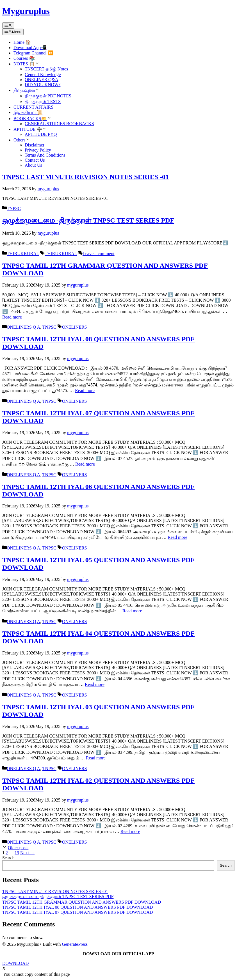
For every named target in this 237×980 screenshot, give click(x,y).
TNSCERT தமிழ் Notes (46, 69)
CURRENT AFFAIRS (33, 107)
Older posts (18, 848)
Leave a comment (99, 254)
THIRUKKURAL (23, 254)
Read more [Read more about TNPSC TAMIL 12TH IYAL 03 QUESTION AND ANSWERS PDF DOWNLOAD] (96, 758)
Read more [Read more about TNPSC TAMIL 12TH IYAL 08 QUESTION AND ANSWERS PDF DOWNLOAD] (85, 391)
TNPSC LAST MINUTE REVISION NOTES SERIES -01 (86, 177)
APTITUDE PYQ (41, 134)
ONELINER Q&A (42, 80)
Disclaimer (35, 145)
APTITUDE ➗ (30, 129)
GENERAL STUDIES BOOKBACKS (59, 124)
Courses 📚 (24, 58)
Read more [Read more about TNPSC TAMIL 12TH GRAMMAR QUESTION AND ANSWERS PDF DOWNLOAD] (12, 317)
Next (27, 853)
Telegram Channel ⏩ (33, 53)
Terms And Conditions (45, 155)
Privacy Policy (38, 150)
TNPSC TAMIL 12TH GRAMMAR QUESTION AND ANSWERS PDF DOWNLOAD (82, 902)
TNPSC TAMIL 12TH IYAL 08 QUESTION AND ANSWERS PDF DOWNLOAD (78, 907)
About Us (33, 165)
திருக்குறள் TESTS (43, 101)
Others (22, 140)
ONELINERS (75, 327)
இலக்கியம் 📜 (28, 112)
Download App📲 (30, 48)
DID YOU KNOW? (43, 85)
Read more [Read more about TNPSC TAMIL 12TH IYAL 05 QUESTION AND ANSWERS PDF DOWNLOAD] (132, 611)
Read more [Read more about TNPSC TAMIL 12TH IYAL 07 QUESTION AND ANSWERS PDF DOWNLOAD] (85, 464)
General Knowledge (43, 75)
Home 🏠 (22, 42)
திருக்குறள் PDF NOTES (48, 96)
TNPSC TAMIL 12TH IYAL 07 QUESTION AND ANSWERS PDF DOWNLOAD (78, 912)
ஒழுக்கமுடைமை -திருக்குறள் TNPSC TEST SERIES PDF (88, 220)
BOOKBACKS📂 (32, 119)
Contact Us (35, 160)
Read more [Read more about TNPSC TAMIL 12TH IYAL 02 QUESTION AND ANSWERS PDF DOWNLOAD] (130, 831)
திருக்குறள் (27, 90)
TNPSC (14, 208)
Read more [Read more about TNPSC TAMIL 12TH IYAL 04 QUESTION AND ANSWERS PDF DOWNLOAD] (95, 684)
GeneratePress (75, 944)
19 (17, 853)
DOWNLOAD (15, 963)
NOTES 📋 (26, 64)
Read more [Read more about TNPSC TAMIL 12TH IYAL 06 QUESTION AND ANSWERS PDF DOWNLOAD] (177, 537)
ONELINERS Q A (23, 327)
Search (8, 858)
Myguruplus (26, 11)
